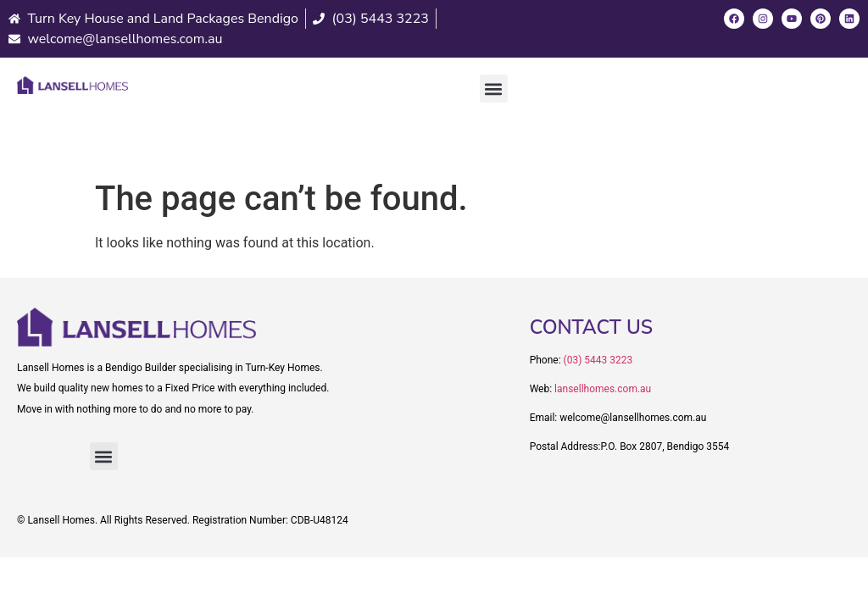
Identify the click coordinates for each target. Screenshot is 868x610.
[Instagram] (763, 19)
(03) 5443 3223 (598, 360)
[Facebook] (734, 19)
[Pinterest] (821, 19)
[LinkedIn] (849, 19)
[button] (494, 89)
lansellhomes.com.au (603, 389)
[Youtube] (792, 19)
